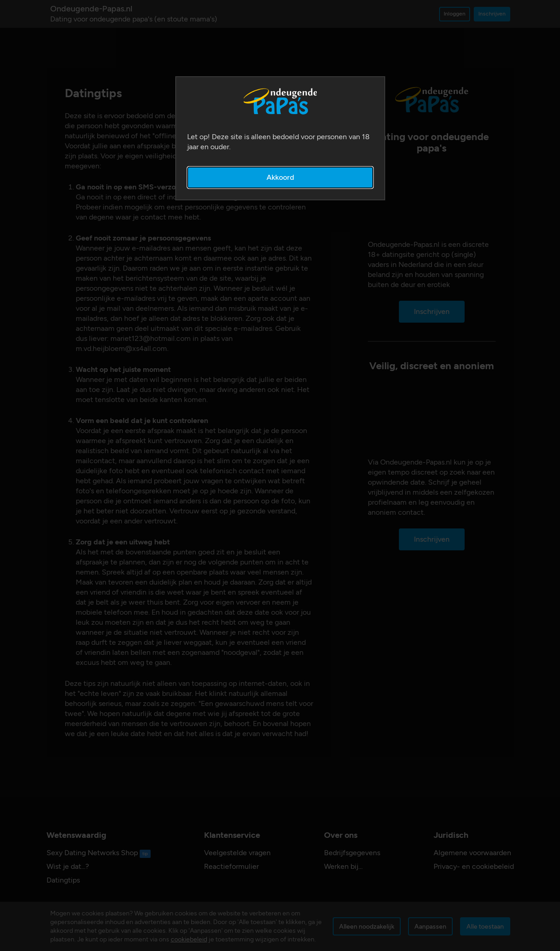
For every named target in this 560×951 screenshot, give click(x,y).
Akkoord (280, 177)
